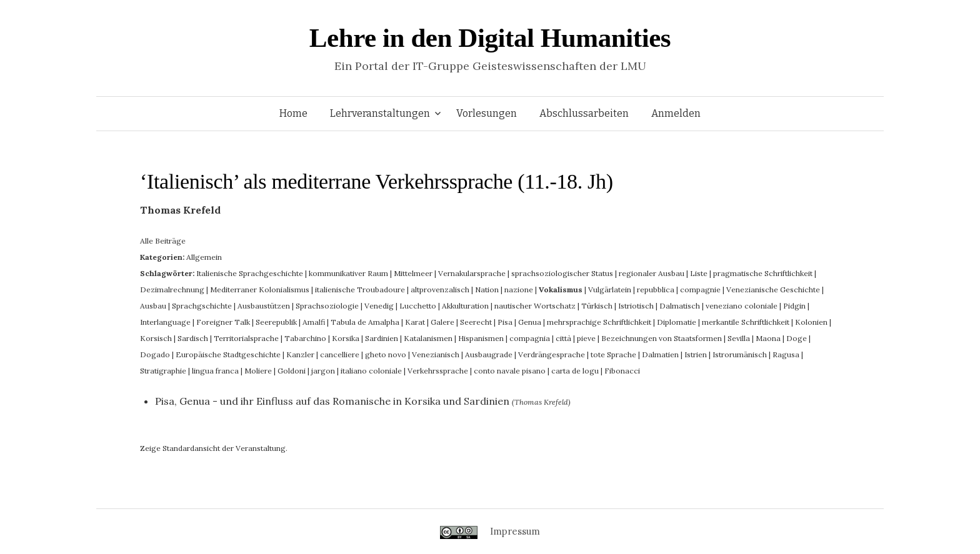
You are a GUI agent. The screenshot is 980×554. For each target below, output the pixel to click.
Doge (797, 338)
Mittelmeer (413, 273)
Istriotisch (636, 306)
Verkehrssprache (438, 371)
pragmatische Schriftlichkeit (763, 273)
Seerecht (476, 322)
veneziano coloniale (742, 306)
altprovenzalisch (440, 289)
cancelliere (340, 354)
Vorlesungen (487, 113)
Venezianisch (436, 354)
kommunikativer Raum (348, 273)
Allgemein (204, 257)
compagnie (700, 289)
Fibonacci (622, 371)
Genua (530, 322)
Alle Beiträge (163, 241)
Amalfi (314, 322)
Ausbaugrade (489, 354)
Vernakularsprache (472, 273)
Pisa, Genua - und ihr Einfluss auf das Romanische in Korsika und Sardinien (332, 401)
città (563, 338)
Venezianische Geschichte (773, 289)
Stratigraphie (163, 371)
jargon (323, 371)
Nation (487, 289)
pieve (586, 338)
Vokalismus (561, 289)
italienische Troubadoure (360, 289)
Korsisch (156, 338)
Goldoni (292, 371)
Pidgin (794, 306)
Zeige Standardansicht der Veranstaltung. (214, 448)
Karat (415, 322)
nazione (519, 289)
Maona (768, 338)
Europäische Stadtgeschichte (228, 354)
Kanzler (300, 354)
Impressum (515, 531)
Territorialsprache (246, 338)
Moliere (258, 371)
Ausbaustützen (264, 306)
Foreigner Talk (223, 322)
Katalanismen (428, 338)
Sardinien (382, 338)
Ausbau (153, 306)
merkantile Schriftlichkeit (746, 322)
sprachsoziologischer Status (562, 273)
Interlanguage (165, 322)
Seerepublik (276, 322)
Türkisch (597, 306)
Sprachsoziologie (327, 306)
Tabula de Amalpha (365, 322)
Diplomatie (677, 322)
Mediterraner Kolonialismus (260, 289)
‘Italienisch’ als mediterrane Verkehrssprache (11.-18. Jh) (377, 181)
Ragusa (786, 354)
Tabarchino (305, 338)
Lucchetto (418, 306)
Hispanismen (481, 338)
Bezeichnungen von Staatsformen (662, 338)
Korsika (346, 338)
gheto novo (386, 354)
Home (293, 113)
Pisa (505, 322)
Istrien (696, 354)
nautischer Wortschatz (535, 306)
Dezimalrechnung (172, 289)
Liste (699, 273)
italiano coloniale (371, 371)
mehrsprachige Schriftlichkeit (599, 322)
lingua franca (215, 371)
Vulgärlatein (610, 289)
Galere (442, 322)
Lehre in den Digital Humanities (490, 38)
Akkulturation (465, 306)
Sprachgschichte (202, 306)
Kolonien (811, 322)
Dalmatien (660, 354)
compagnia (530, 338)
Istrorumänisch (740, 354)
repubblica (656, 289)
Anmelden (676, 113)
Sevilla (739, 338)
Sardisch (193, 338)
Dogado (155, 354)
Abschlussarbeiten (584, 113)
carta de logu (575, 371)
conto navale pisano (510, 371)
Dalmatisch (680, 306)
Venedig (379, 306)
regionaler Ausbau (652, 273)
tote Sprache (613, 354)
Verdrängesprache (552, 354)
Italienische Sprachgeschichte (250, 273)
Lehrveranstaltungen (380, 113)
